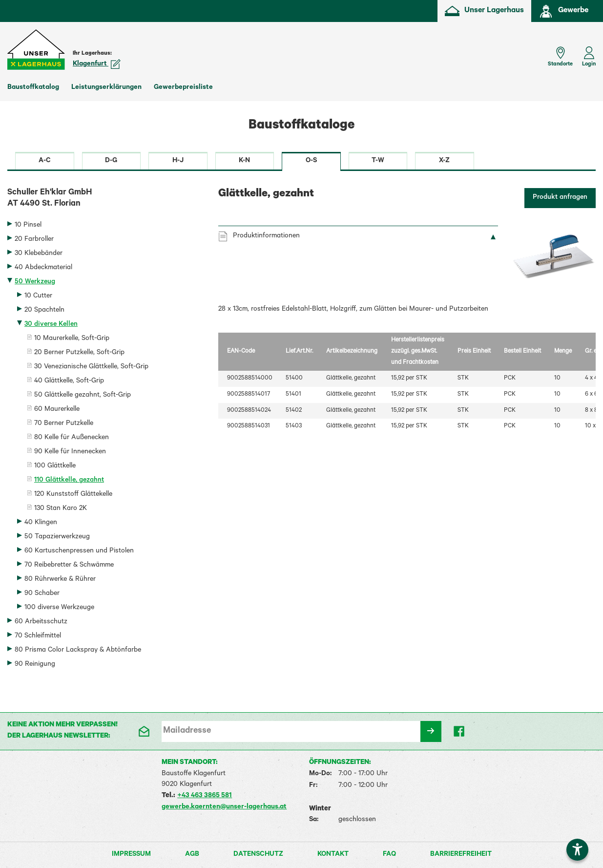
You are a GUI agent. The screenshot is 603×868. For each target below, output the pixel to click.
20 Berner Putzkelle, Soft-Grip (79, 353)
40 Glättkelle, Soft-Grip (69, 381)
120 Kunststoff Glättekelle (73, 495)
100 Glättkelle (55, 466)
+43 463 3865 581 (205, 796)
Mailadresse (187, 731)
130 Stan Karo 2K (61, 509)
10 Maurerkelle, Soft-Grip (72, 339)
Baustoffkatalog (33, 88)
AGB (192, 855)
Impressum (131, 855)
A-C (45, 161)
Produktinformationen (266, 236)
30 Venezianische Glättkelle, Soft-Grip (91, 367)
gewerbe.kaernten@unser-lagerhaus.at (224, 807)
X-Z (444, 161)
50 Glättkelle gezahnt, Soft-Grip (83, 396)
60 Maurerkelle (57, 410)
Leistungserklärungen (106, 88)
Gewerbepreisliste (183, 88)
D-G (111, 161)
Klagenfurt (97, 64)
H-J (178, 161)
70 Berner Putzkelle (64, 424)
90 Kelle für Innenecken (70, 452)
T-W (378, 161)
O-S (311, 161)
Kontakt (333, 855)
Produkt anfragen (560, 198)
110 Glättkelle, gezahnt (69, 481)
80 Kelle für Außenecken (72, 438)
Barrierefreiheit (461, 855)
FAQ (389, 855)
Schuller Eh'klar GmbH (105, 199)
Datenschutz (258, 855)
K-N (244, 161)
